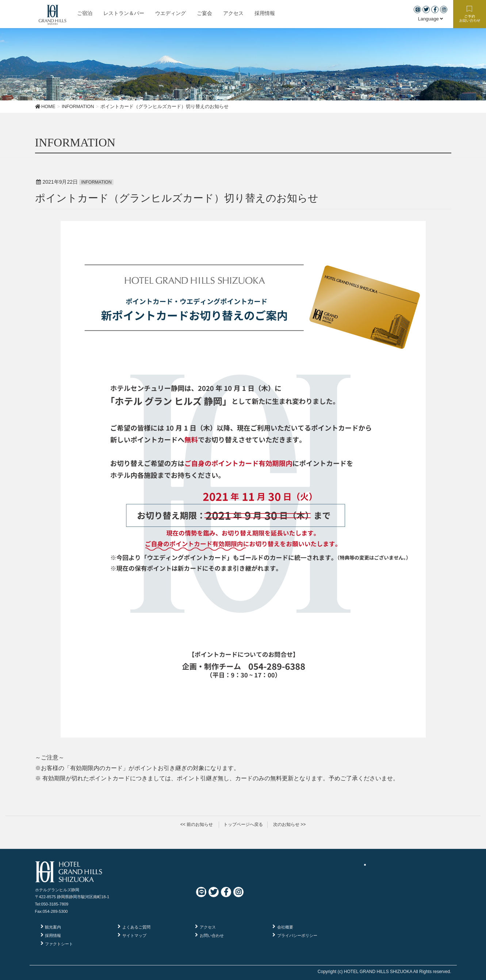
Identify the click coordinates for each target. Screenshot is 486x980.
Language (431, 19)
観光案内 (53, 927)
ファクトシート (59, 944)
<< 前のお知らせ (197, 824)
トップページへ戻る (243, 824)
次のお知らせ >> (289, 824)
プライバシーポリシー (297, 935)
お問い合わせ (212, 935)
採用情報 (53, 935)
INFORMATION (96, 182)
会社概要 (285, 927)
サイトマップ (134, 935)
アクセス (208, 927)
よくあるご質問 (136, 927)
